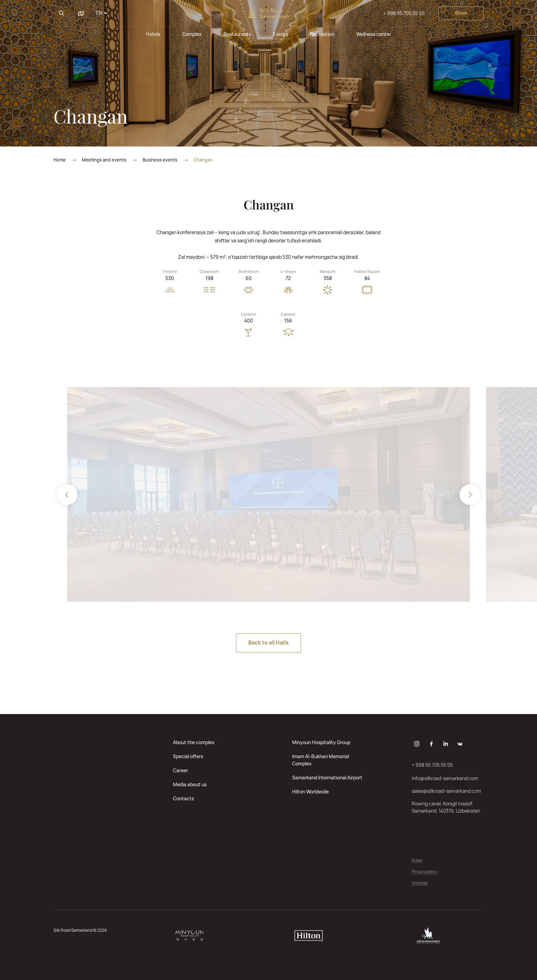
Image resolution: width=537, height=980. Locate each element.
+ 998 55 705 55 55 (404, 13)
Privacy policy (424, 872)
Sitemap (420, 883)
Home (60, 160)
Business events (160, 160)
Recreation (322, 34)
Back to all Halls (268, 642)
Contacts (183, 798)
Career (180, 770)
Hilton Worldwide (310, 792)
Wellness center (374, 34)
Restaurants (237, 34)
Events (280, 34)
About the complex (194, 742)
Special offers (188, 756)
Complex (192, 34)
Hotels (153, 34)
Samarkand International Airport (327, 778)
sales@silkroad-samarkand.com (446, 791)
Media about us (190, 784)
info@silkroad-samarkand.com (445, 778)
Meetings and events (104, 160)
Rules (417, 861)
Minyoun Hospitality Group (321, 742)
